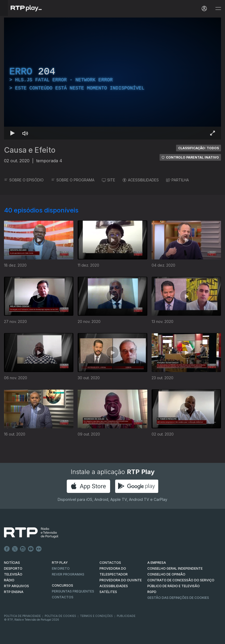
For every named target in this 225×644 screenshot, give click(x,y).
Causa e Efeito (30, 150)
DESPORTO (13, 568)
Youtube (31, 549)
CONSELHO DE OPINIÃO (166, 574)
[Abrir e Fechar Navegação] (218, 9)
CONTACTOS (110, 563)
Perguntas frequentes (73, 591)
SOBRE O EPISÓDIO (24, 180)
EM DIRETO (61, 568)
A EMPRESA (157, 563)
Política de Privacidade (22, 616)
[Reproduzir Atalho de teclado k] (12, 133)
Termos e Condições (96, 616)
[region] (112, 78)
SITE (109, 180)
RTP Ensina (14, 592)
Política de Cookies (60, 616)
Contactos (63, 597)
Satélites (108, 592)
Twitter (15, 549)
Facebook (7, 549)
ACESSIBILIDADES (141, 180)
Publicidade (126, 616)
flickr (39, 549)
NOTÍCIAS (12, 563)
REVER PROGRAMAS (68, 574)
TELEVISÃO (13, 574)
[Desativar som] (25, 133)
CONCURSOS (62, 585)
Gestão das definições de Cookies (178, 598)
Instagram (23, 549)
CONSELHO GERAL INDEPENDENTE (175, 568)
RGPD (152, 592)
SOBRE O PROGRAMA (73, 180)
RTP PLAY (60, 563)
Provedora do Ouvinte (121, 580)
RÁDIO (9, 580)
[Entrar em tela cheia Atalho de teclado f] (212, 133)
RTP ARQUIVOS (16, 586)
